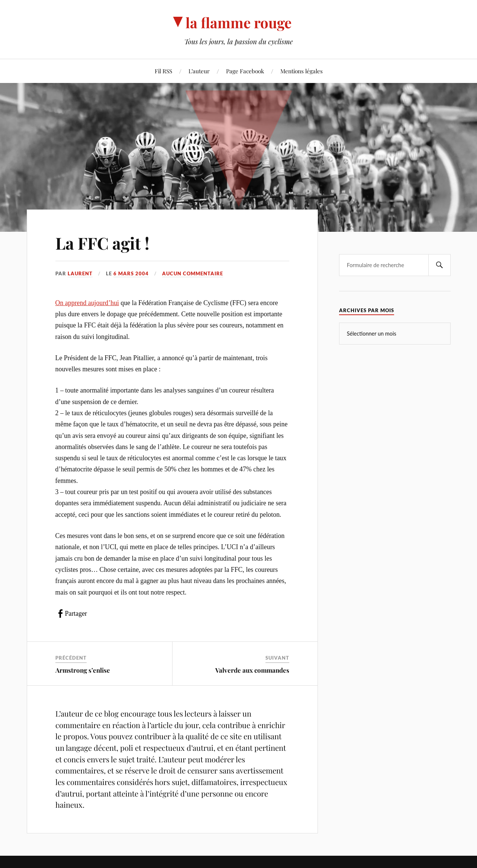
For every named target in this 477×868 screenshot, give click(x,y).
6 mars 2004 (131, 273)
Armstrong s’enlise (83, 670)
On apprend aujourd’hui (87, 303)
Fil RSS (163, 71)
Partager (76, 614)
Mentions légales (302, 71)
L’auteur (199, 71)
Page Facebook (245, 71)
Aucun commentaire (193, 273)
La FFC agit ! (102, 243)
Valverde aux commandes (252, 670)
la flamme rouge (238, 23)
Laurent (80, 273)
